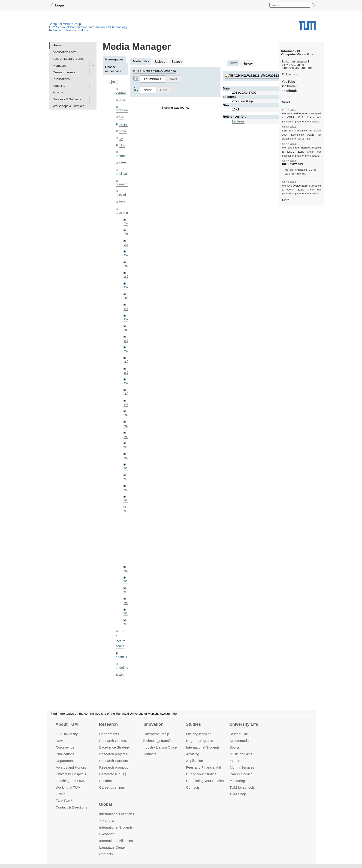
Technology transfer (158, 741)
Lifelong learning (199, 734)
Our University (67, 734)
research (122, 182)
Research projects (113, 754)
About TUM (66, 724)
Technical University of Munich (70, 30)
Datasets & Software (67, 99)
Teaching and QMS (70, 780)
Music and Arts (241, 754)
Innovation (153, 724)
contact (121, 92)
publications (124, 172)
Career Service (241, 774)
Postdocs (106, 780)
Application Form (65, 52)
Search (176, 61)
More (286, 200)
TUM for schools (242, 787)
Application (195, 761)
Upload (160, 61)
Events (235, 761)
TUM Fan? (64, 801)
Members (59, 65)
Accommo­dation (242, 741)
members (122, 154)
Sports (234, 747)
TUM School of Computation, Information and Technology (88, 27)
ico (121, 137)
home (123, 130)
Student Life (239, 734)
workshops (123, 676)
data (122, 99)
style (122, 200)
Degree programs (199, 741)
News (60, 741)
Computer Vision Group (65, 24)
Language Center (113, 847)
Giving (60, 794)
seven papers (301, 148)
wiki (121, 665)
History (247, 63)
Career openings (112, 787)
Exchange (107, 834)
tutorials (121, 648)
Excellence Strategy (115, 747)
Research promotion (115, 767)
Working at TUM (68, 787)
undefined (123, 658)
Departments (66, 761)
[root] (115, 82)
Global (106, 804)
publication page (291, 121)
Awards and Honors (71, 767)
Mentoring (237, 780)
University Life (244, 724)
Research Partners (114, 761)
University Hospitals (71, 774)
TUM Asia (107, 821)
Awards (58, 92)
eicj (121, 116)
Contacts (149, 754)
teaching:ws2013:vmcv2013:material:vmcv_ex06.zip (274, 75)
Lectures (238, 121)
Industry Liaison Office (160, 747)
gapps (123, 123)
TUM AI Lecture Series (69, 59)
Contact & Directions (71, 807)
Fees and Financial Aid (204, 767)
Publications (61, 79)
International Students (203, 747)
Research (108, 724)
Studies (193, 724)
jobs (122, 144)
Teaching (59, 86)
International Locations (117, 814)
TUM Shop (238, 794)
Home (57, 45)
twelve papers (301, 113)
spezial (121, 193)
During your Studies (201, 774)
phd (126, 231)
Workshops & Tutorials (69, 106)
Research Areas (64, 72)
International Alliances (116, 841)
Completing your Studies (205, 780)
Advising (193, 754)
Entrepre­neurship (156, 734)
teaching (122, 210)
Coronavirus (65, 747)
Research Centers (113, 741)
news (122, 161)
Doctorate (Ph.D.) (113, 774)
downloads (123, 110)
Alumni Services (242, 767)
